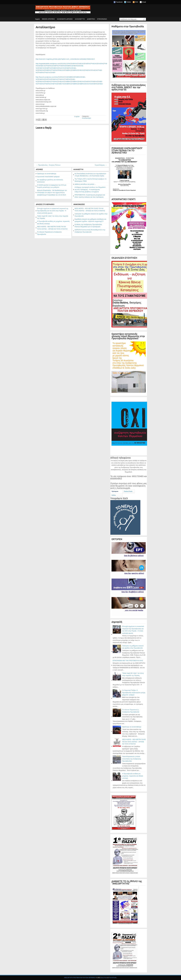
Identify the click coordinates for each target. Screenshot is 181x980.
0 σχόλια (77, 117)
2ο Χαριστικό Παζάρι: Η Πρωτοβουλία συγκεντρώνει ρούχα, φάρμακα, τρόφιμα (134, 693)
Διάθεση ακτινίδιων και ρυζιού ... (85, 184)
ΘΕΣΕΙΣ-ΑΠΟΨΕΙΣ (48, 19)
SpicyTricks (104, 978)
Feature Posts (128, 491)
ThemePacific (113, 978)
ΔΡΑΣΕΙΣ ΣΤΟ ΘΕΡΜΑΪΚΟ (45, 204)
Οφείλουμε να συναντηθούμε (47, 174)
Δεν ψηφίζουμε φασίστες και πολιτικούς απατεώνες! (50, 181)
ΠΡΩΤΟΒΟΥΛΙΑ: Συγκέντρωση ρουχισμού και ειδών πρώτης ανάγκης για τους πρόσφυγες (90, 196)
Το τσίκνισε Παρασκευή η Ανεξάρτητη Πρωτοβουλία (49, 233)
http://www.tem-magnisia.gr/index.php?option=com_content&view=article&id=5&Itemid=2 (65, 59)
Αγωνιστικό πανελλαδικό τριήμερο (48, 177)
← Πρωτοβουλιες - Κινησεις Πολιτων (48, 165)
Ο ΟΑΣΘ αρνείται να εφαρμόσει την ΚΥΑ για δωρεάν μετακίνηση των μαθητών (52, 186)
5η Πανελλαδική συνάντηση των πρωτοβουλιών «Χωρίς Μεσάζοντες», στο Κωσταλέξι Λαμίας (90, 175)
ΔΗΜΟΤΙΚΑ (91, 19)
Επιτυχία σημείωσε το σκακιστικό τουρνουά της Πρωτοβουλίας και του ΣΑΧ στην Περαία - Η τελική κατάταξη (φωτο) (53, 211)
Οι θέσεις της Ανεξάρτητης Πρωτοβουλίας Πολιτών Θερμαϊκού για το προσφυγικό (88, 226)
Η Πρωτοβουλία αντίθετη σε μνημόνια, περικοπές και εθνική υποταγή (53, 222)
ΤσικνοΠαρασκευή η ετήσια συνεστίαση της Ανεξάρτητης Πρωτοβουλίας (132, 759)
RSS (137, 2)
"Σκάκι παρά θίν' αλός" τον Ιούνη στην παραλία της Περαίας (53, 217)
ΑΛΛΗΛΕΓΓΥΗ (80, 19)
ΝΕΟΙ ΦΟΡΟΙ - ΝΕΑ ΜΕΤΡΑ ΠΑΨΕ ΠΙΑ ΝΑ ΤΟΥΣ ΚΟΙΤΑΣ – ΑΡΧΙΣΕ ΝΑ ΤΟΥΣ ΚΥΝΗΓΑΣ (52, 228)
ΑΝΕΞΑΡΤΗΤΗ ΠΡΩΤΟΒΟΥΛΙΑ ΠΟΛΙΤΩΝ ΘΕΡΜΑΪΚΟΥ (80, 978)
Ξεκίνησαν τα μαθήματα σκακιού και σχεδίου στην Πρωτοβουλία (91, 215)
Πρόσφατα (115, 491)
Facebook (119, 2)
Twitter (129, 2)
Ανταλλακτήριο (45, 27)
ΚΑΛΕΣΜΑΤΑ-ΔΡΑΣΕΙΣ (65, 19)
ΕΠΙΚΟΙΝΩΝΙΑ (102, 19)
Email (144, 2)
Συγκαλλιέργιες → (101, 165)
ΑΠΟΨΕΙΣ (39, 169)
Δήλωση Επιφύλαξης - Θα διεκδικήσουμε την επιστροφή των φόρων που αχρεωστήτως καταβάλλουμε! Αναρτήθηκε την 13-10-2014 (52, 193)
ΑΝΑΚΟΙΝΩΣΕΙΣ (79, 204)
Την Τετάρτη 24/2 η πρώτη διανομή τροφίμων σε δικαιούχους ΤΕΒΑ (90, 180)
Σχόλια (114, 495)
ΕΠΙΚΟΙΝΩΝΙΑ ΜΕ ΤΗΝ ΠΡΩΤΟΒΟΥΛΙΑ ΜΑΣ (128, 661)
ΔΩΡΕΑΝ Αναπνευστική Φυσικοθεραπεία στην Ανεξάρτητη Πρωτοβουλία (90, 231)
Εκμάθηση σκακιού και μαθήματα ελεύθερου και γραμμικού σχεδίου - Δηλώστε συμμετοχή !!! (90, 220)
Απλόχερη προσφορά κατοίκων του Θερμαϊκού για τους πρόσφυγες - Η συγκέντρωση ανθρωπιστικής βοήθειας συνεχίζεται (90, 189)
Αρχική (37, 19)
